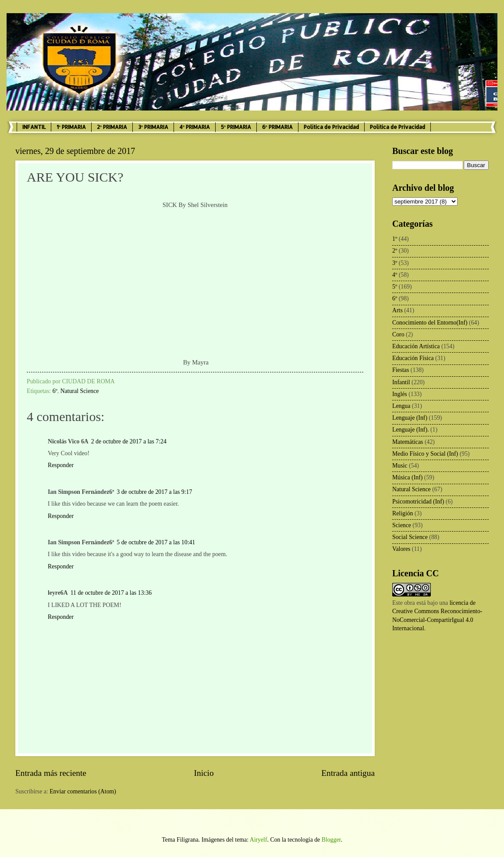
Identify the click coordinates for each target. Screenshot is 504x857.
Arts (398, 310)
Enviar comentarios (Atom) (83, 791)
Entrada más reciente (51, 773)
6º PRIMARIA (277, 127)
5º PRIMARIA (236, 127)
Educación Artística (416, 346)
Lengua (401, 406)
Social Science (410, 537)
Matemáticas (408, 442)
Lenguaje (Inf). (411, 430)
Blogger (331, 840)
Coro (398, 334)
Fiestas (401, 370)
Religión (403, 513)
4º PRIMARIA (195, 127)
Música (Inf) (407, 477)
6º (55, 391)
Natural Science (80, 391)
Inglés (400, 394)
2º (395, 251)
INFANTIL (34, 127)
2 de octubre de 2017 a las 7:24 (129, 441)
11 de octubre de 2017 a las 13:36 (111, 593)
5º (395, 287)
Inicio (204, 773)
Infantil (401, 382)
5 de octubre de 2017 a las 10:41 (156, 542)
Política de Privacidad (331, 127)
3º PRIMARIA (153, 127)
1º (395, 239)
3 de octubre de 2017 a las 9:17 (154, 492)
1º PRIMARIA (71, 127)
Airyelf (259, 840)
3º (395, 263)
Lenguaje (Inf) (410, 418)
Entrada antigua (348, 773)
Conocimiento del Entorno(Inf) (430, 323)
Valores (401, 549)
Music (400, 466)
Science (402, 525)
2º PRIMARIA (112, 127)
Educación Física (413, 358)
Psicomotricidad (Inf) (418, 502)
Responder (61, 465)
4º (395, 275)
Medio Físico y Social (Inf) (425, 454)
